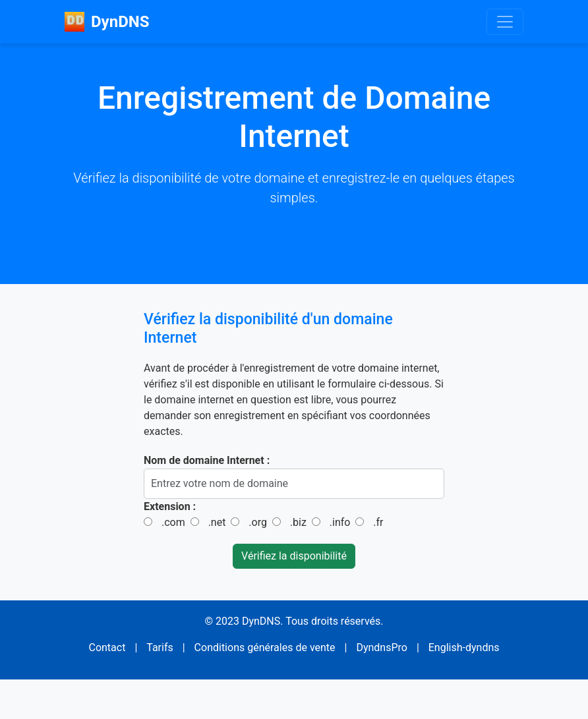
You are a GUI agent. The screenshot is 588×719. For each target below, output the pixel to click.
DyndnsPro (382, 647)
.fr (378, 522)
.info (340, 522)
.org (258, 522)
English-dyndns (464, 647)
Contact (107, 647)
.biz (298, 522)
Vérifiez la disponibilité (294, 556)
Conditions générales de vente (265, 647)
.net (217, 522)
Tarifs (160, 647)
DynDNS (107, 22)
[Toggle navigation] (505, 22)
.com (173, 522)
